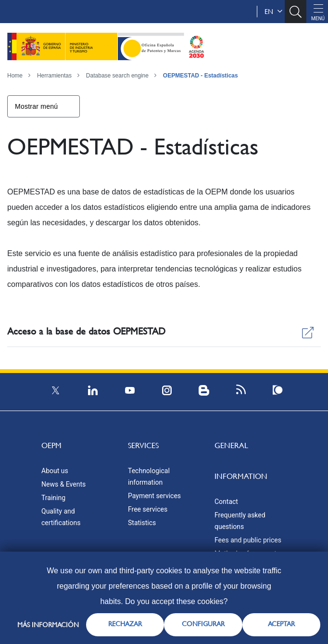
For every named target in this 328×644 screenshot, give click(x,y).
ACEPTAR (281, 624)
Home (15, 76)
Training (53, 498)
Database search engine (117, 76)
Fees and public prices (248, 540)
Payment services (154, 496)
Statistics (142, 523)
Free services (148, 509)
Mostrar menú (36, 106)
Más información (48, 625)
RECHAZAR (125, 624)
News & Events (63, 484)
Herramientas (54, 76)
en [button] (273, 12)
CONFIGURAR (203, 624)
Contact (226, 502)
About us (55, 471)
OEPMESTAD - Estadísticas (201, 76)
